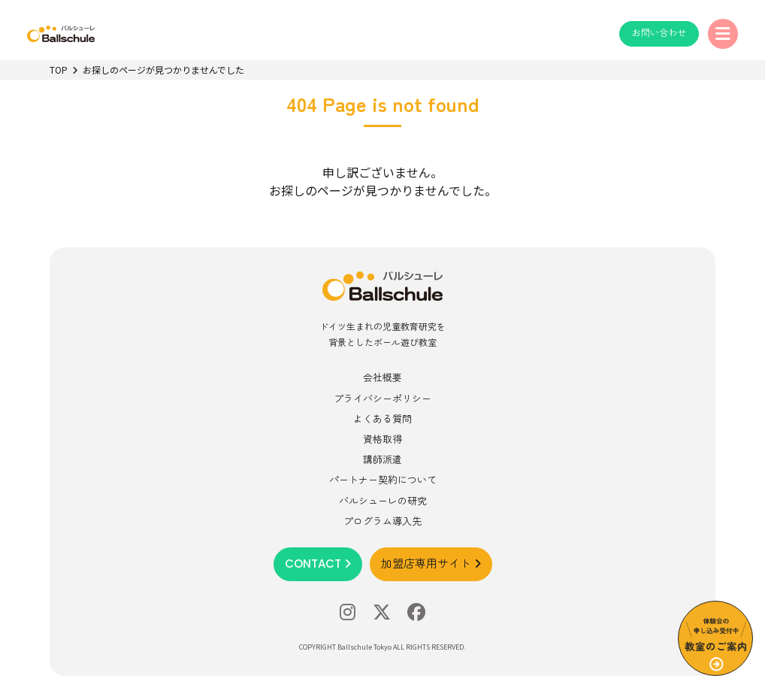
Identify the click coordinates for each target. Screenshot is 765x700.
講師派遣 (382, 459)
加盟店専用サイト (431, 564)
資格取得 (382, 439)
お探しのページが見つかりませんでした (163, 70)
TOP (59, 70)
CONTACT (318, 564)
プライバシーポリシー (382, 398)
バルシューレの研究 (383, 500)
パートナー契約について (383, 479)
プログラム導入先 (382, 521)
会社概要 (382, 377)
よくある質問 (382, 418)
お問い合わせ (659, 33)
